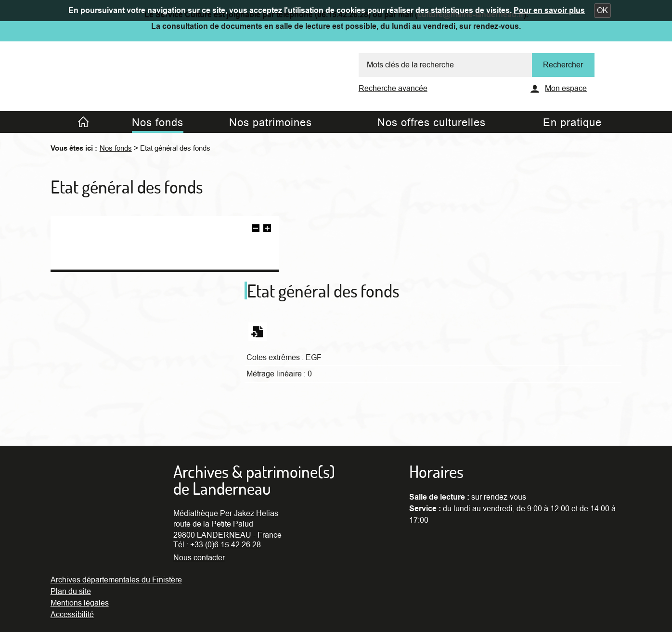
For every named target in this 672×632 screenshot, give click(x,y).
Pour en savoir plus (549, 11)
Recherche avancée (393, 89)
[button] (602, 11)
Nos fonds (116, 148)
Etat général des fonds (175, 148)
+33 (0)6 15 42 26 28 (226, 545)
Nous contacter (199, 558)
